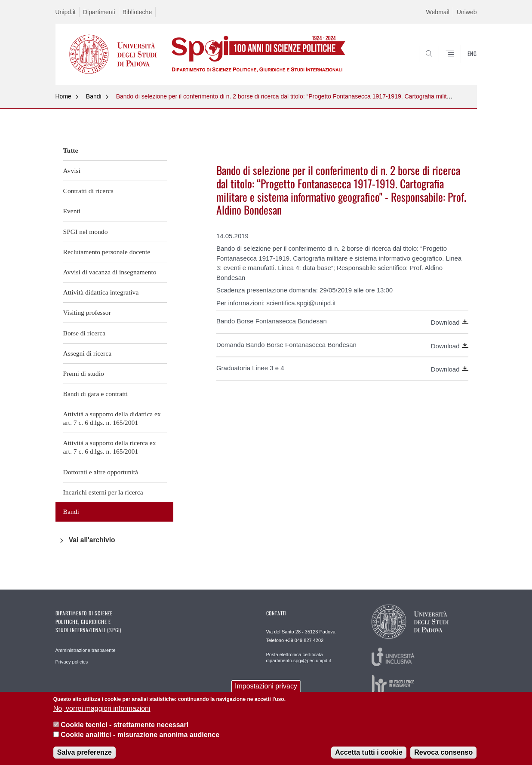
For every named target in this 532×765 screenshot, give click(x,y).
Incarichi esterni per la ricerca (103, 492)
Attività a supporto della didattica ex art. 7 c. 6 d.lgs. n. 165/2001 (112, 418)
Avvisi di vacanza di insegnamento (110, 272)
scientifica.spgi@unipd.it (301, 303)
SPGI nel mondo (86, 232)
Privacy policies (72, 662)
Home (63, 96)
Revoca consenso (443, 754)
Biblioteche (137, 12)
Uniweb (467, 12)
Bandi (94, 96)
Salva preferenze (85, 754)
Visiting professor (87, 312)
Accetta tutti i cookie (369, 754)
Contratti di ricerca (89, 191)
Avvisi (72, 171)
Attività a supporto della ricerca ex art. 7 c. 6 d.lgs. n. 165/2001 (110, 447)
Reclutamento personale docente (107, 252)
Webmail (438, 12)
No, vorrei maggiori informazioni (102, 710)
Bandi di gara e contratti (96, 394)
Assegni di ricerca (88, 353)
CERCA (463, 64)
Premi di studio (84, 373)
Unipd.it (66, 12)
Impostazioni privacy (266, 687)
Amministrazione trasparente (86, 650)
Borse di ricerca (85, 333)
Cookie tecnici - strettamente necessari (125, 726)
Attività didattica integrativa (101, 292)
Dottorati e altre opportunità (101, 472)
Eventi (72, 211)
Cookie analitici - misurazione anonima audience (140, 736)
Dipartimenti (99, 12)
